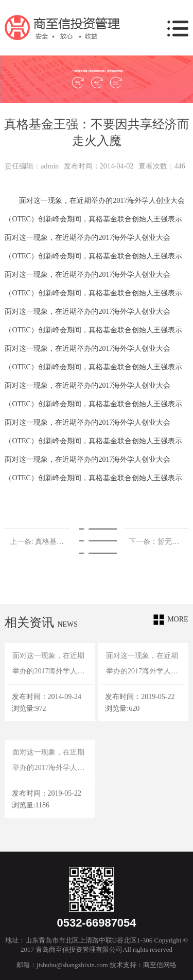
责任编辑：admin (32, 166)
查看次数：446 (162, 166)
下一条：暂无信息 (156, 542)
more (171, 620)
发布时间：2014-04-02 (99, 166)
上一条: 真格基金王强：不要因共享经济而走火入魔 (37, 542)
